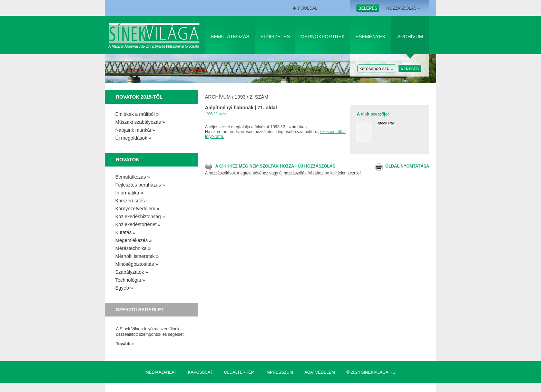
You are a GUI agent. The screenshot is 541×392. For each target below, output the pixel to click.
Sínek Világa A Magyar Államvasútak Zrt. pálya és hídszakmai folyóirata (155, 35)
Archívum (410, 37)
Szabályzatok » (132, 272)
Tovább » (125, 344)
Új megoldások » (133, 138)
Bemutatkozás (230, 37)
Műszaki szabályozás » (140, 122)
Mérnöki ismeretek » (137, 256)
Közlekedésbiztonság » (140, 217)
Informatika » (129, 193)
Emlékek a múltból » (137, 114)
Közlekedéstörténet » (138, 224)
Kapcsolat (200, 372)
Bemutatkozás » (132, 177)
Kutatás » (125, 232)
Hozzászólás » (403, 8)
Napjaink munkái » (135, 130)
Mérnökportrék (323, 37)
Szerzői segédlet (140, 310)
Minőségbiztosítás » (137, 264)
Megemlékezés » (134, 240)
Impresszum (279, 372)
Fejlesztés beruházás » (140, 185)
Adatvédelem (319, 372)
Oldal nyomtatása (407, 166)
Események (370, 37)
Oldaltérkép (239, 372)
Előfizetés (275, 37)
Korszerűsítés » (132, 201)
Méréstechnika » (133, 248)
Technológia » (130, 280)
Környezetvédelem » (137, 209)
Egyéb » (124, 288)
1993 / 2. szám (251, 97)
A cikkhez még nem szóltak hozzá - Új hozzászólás (275, 166)
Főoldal (308, 8)
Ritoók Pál (385, 123)
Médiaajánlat (161, 372)
